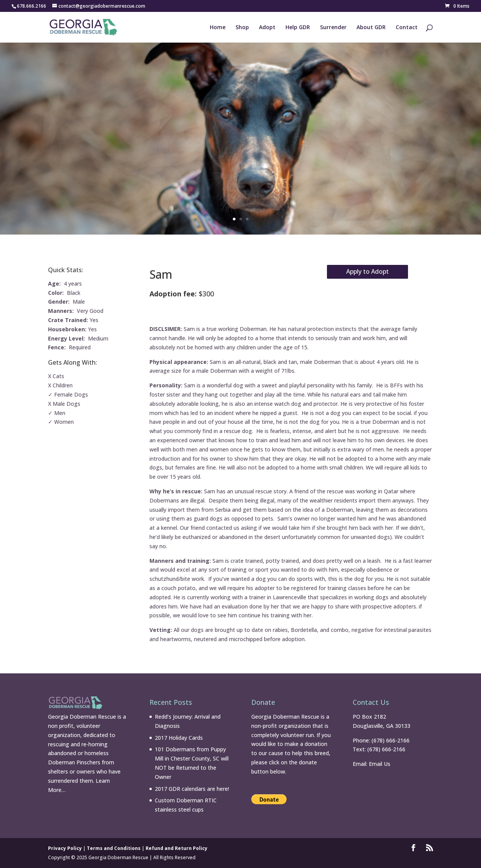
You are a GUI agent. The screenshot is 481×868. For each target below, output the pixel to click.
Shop (242, 28)
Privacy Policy (65, 848)
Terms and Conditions (114, 848)
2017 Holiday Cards (179, 738)
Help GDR (298, 28)
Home (218, 28)
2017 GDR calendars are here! (192, 789)
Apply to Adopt (367, 271)
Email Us (380, 764)
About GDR (371, 28)
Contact (407, 28)
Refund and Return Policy (177, 848)
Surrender (333, 28)
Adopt (267, 28)
